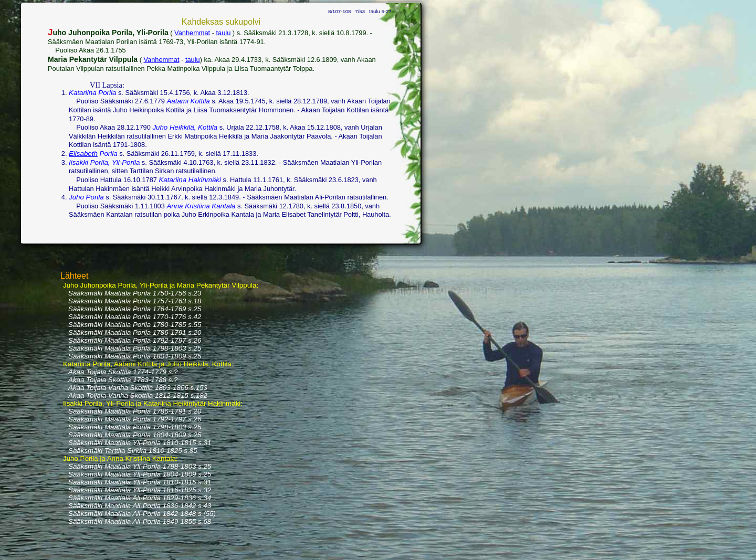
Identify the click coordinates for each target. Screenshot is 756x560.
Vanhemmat (192, 33)
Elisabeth (83, 154)
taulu (224, 33)
